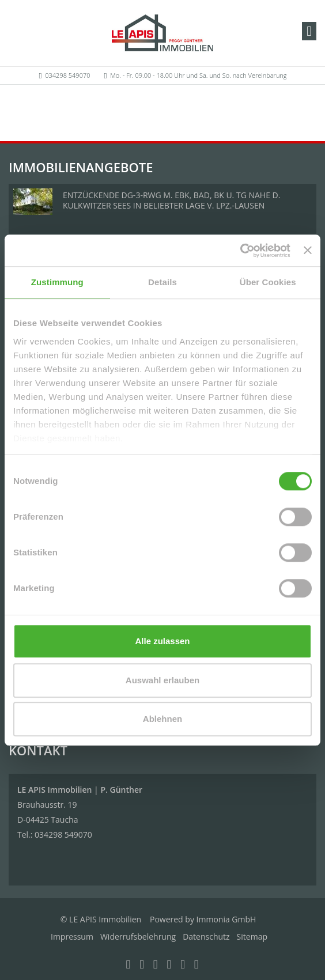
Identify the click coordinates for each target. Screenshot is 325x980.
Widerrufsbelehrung (138, 937)
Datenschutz (206, 937)
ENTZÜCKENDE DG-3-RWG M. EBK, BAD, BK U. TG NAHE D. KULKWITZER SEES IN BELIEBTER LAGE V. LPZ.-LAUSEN (171, 200)
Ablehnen (162, 719)
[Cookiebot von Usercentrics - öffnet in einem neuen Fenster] (240, 251)
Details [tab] (162, 282)
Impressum (72, 937)
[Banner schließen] (308, 251)
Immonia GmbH (226, 919)
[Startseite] (162, 33)
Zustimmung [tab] (57, 282)
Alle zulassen (162, 641)
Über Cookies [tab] (268, 282)
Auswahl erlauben (162, 680)
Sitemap (252, 937)
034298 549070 (67, 75)
